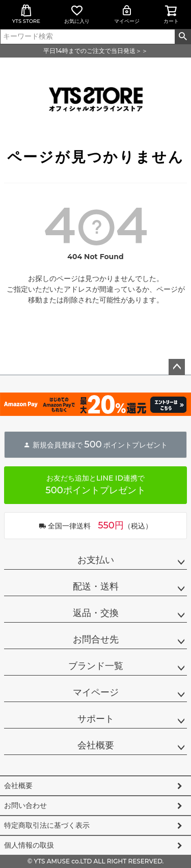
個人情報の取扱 (29, 845)
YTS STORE (26, 14)
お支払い (96, 560)
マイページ (127, 14)
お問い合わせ (25, 805)
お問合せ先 (96, 639)
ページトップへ (177, 367)
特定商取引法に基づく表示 (47, 825)
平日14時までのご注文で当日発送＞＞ (95, 51)
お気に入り (77, 14)
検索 (183, 37)
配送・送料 (96, 586)
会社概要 (96, 745)
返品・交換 (96, 613)
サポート (96, 719)
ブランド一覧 (96, 666)
